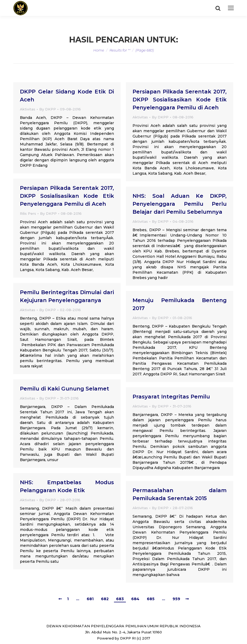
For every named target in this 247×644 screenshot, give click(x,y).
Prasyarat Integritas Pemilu (171, 397)
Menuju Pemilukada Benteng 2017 (180, 304)
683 (120, 599)
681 (90, 599)
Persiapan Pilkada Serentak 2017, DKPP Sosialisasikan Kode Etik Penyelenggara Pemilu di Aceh (180, 100)
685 (151, 599)
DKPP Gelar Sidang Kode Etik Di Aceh (67, 96)
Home (99, 50)
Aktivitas (28, 109)
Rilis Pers (28, 213)
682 (105, 599)
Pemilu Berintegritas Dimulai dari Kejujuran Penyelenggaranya (67, 296)
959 (176, 599)
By (48, 109)
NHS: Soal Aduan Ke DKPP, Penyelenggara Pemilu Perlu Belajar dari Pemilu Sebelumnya (180, 204)
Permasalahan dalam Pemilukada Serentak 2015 (180, 494)
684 (135, 599)
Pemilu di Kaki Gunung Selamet (65, 389)
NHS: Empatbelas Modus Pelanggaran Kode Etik (67, 486)
